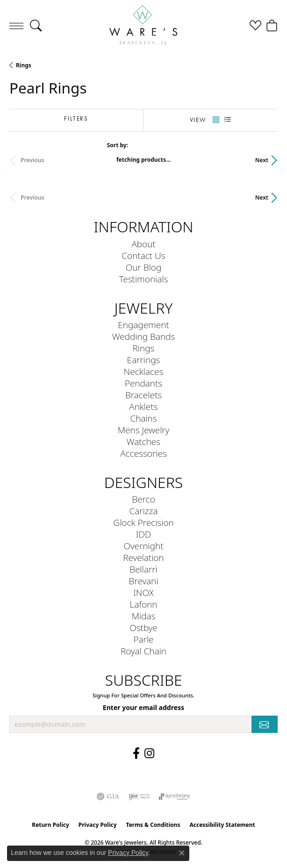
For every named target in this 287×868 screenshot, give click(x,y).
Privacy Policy (98, 825)
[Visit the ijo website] (139, 796)
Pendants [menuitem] (143, 383)
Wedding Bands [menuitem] (144, 336)
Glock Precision (143, 522)
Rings (24, 65)
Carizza (144, 511)
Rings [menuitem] (144, 348)
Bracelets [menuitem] (143, 395)
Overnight (143, 546)
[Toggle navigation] (16, 26)
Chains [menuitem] (143, 418)
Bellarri (143, 569)
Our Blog (144, 267)
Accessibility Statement (222, 825)
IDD (144, 534)
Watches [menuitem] (143, 441)
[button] (36, 26)
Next (262, 160)
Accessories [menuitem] (143, 453)
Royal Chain (143, 651)
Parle (143, 639)
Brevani (144, 581)
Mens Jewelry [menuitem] (144, 430)
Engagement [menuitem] (143, 325)
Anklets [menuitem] (143, 406)
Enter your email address (143, 707)
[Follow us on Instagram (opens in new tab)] (149, 753)
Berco (143, 499)
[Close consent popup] (182, 853)
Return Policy (50, 825)
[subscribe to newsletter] (265, 724)
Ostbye (143, 628)
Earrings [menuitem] (144, 360)
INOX (143, 592)
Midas (144, 616)
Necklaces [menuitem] (144, 371)
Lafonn (144, 604)
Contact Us (143, 255)
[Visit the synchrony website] (174, 796)
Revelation (143, 557)
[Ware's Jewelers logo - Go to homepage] (143, 26)
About (143, 244)
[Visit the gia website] (108, 796)
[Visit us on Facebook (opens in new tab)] (136, 753)
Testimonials (144, 279)
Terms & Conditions (153, 825)
